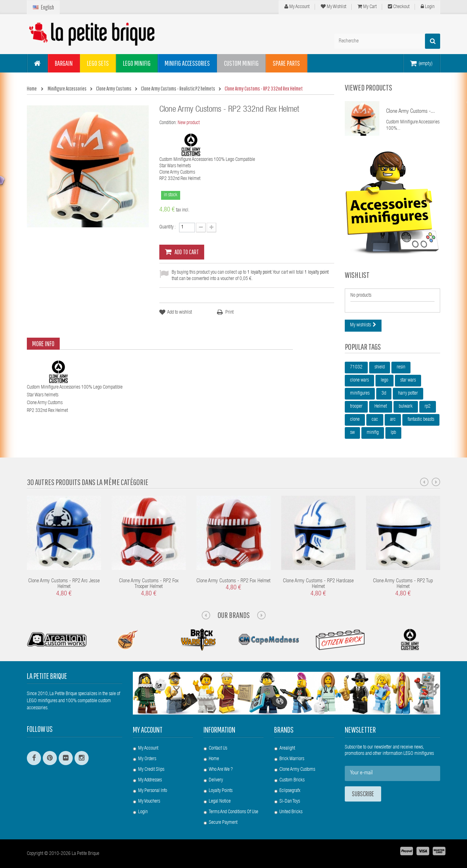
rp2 (428, 407)
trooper (356, 407)
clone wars (359, 380)
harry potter (408, 394)
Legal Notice (220, 802)
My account (148, 730)
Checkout (399, 7)
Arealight (287, 748)
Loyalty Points (221, 791)
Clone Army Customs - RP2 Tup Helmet (403, 584)
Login (428, 7)
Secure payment (223, 823)
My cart (367, 7)
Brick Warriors (292, 759)
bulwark (406, 407)
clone (355, 420)
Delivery (216, 780)
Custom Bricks (292, 780)
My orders (147, 759)
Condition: (168, 123)
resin (401, 367)
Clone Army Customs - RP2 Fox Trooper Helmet (149, 584)
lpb (393, 433)
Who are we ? (221, 770)
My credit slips (151, 770)
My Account (297, 7)
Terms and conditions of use (233, 812)
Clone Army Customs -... (410, 112)
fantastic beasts (421, 420)
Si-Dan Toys (290, 802)
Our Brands (234, 615)
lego (385, 380)
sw (352, 433)
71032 (356, 367)
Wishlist (357, 275)
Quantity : (167, 227)
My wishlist (333, 7)
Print (229, 313)
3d (384, 394)
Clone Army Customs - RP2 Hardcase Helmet (318, 584)
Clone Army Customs (297, 770)
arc (393, 420)
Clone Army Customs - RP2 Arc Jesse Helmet (64, 584)
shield (380, 367)
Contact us (218, 748)
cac (375, 420)
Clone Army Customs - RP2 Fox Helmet (233, 581)
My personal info (153, 791)
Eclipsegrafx (290, 791)
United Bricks (291, 812)
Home (214, 759)
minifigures (360, 394)
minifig (373, 433)
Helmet (381, 407)
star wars (408, 380)
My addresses (150, 780)
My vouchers (149, 802)
